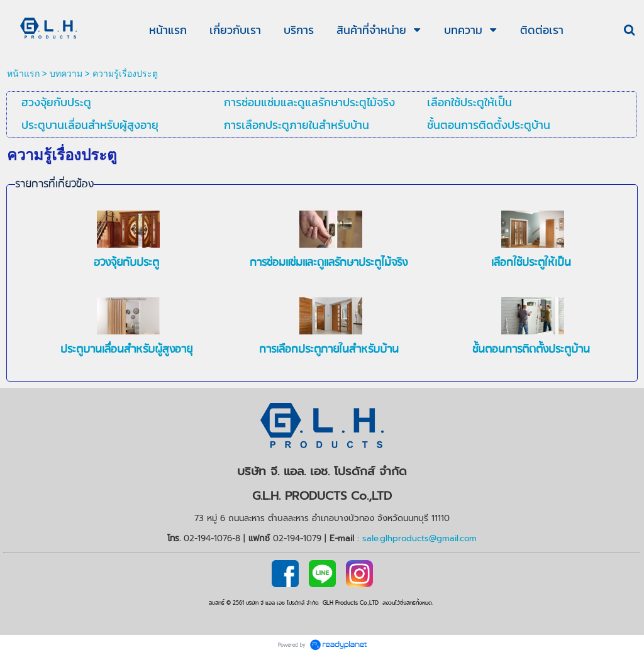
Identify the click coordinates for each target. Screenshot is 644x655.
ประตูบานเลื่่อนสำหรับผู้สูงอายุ (126, 350)
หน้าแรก (23, 74)
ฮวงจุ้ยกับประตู (126, 263)
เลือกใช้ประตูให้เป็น (531, 263)
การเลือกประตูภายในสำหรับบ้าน (329, 350)
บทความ (66, 74)
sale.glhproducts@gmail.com (419, 538)
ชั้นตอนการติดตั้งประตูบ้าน (531, 350)
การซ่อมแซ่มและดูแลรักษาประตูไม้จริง (329, 263)
